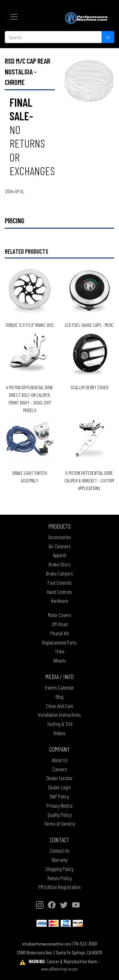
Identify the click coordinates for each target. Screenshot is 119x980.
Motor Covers (60, 615)
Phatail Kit (60, 633)
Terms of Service (60, 824)
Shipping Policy (60, 869)
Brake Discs (60, 564)
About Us (60, 760)
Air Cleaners (60, 546)
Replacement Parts (60, 642)
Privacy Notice (60, 805)
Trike (60, 651)
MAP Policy (60, 796)
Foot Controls (60, 582)
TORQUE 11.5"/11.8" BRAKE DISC (30, 325)
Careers (60, 769)
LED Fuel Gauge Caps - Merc (89, 325)
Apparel (60, 555)
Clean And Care (60, 706)
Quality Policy (60, 815)
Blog (60, 697)
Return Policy (60, 878)
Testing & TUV (60, 724)
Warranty (60, 860)
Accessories (60, 537)
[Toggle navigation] (14, 17)
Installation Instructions (60, 715)
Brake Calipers (60, 573)
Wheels (60, 660)
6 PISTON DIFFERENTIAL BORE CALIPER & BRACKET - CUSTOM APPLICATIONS (89, 480)
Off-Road (60, 624)
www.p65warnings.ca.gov (60, 969)
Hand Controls (60, 592)
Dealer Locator (60, 778)
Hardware (60, 601)
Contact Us (60, 850)
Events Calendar (60, 687)
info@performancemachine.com (46, 944)
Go (108, 37)
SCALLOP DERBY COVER (89, 387)
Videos (60, 733)
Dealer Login (60, 787)
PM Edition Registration (60, 887)
